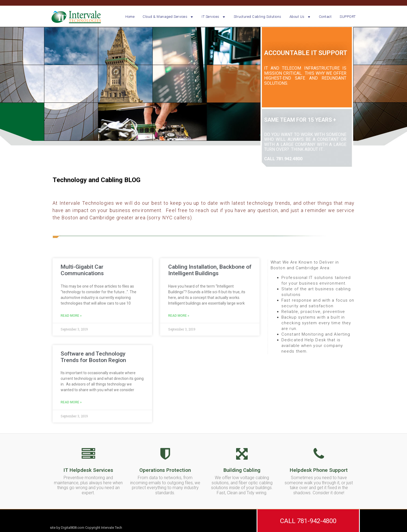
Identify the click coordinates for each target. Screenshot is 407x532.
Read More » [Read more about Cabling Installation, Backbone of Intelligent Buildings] (179, 316)
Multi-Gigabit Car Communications (82, 270)
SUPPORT (348, 17)
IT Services (214, 17)
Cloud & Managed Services (168, 17)
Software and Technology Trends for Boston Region (93, 357)
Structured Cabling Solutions (258, 17)
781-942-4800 (317, 521)
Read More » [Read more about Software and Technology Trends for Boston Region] (71, 402)
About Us (300, 17)
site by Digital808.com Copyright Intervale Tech (86, 528)
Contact (325, 17)
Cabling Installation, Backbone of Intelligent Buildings (210, 270)
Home (130, 17)
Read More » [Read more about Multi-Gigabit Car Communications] (71, 316)
